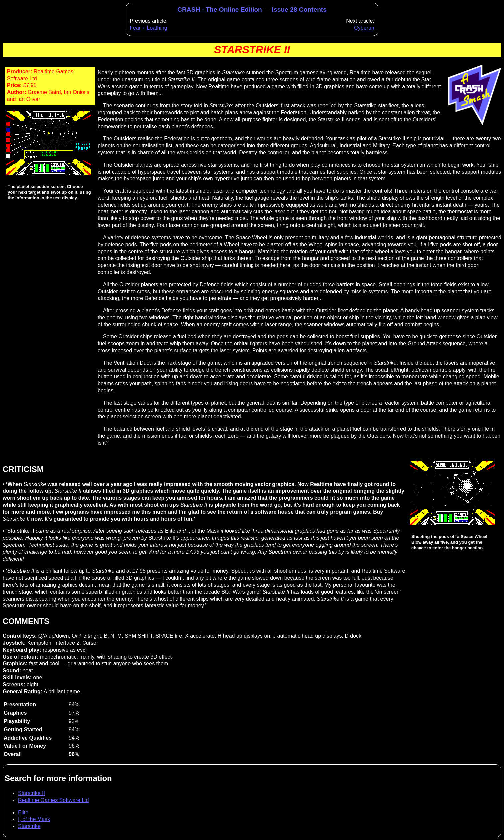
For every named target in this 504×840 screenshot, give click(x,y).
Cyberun (364, 28)
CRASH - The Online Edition (220, 9)
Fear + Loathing (149, 28)
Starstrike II (31, 793)
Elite (23, 813)
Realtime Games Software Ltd (53, 800)
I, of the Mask (34, 819)
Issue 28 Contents (299, 9)
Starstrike (29, 826)
